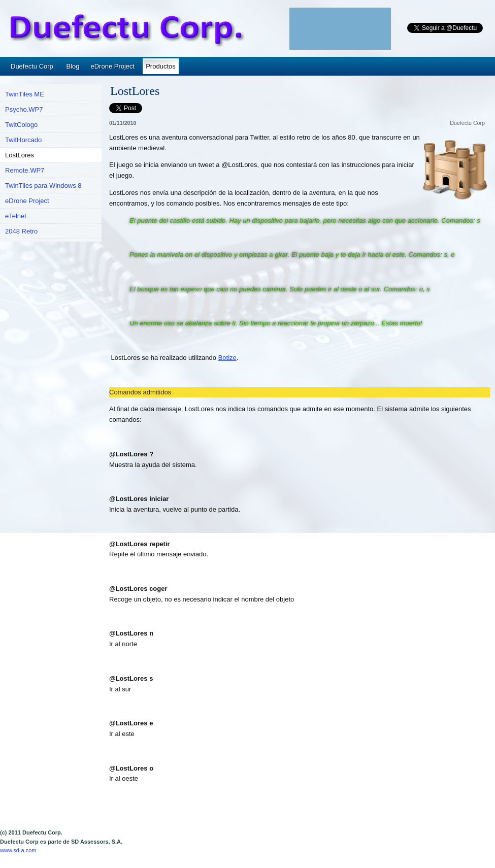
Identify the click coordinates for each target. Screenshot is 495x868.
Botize (227, 358)
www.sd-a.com (18, 850)
